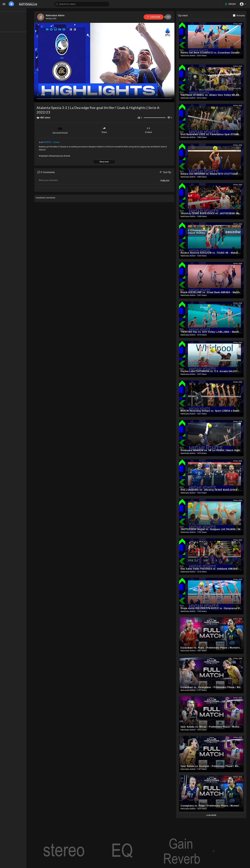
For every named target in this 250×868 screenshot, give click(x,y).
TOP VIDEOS (13, 16)
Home (10, 11)
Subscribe (155, 17)
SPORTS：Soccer (55, 142)
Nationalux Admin (58, 15)
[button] (243, 4)
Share (107, 130)
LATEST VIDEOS (15, 22)
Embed (151, 130)
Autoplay (244, 16)
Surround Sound (63, 130)
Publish (168, 180)
